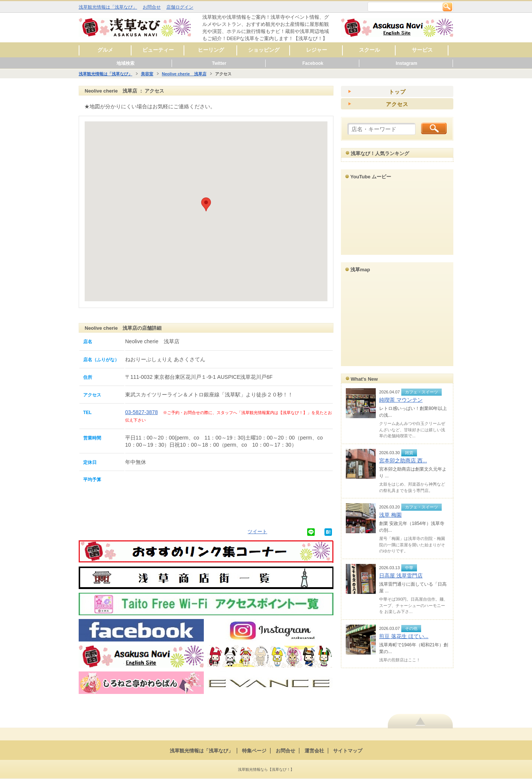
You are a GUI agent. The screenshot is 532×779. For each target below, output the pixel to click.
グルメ (105, 50)
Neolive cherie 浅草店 (184, 74)
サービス (422, 50)
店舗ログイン (180, 7)
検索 (447, 7)
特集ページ (254, 751)
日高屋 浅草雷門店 (401, 576)
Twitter (219, 63)
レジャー (317, 50)
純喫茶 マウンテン (401, 400)
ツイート (257, 532)
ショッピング (264, 50)
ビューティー (158, 50)
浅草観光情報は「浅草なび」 (108, 7)
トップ (397, 92)
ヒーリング (211, 50)
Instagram (406, 63)
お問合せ (152, 7)
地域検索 (126, 63)
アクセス (397, 104)
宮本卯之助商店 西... (403, 461)
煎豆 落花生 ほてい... (404, 636)
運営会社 (314, 751)
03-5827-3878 (141, 412)
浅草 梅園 (390, 515)
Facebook (313, 63)
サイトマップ (348, 751)
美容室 (147, 74)
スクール (369, 50)
